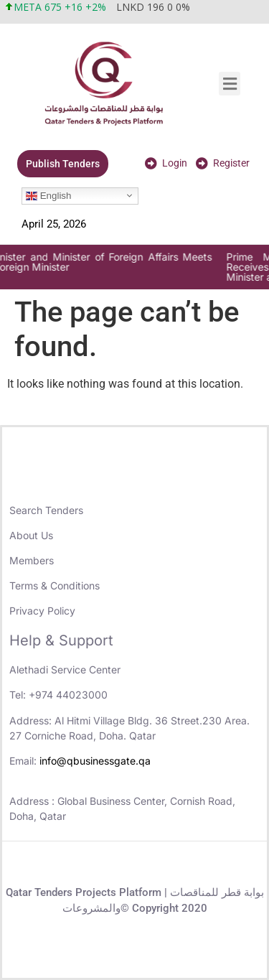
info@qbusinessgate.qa (95, 761)
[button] (230, 84)
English (48, 195)
